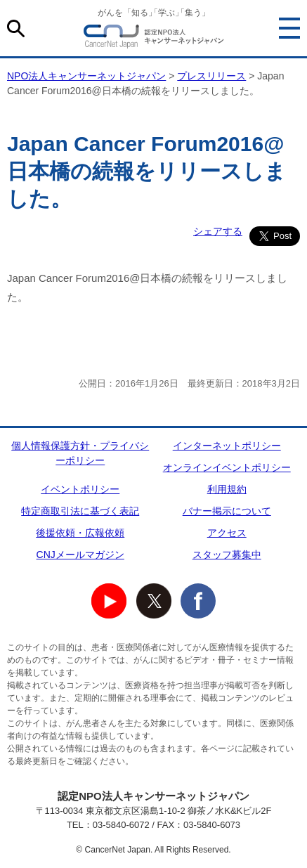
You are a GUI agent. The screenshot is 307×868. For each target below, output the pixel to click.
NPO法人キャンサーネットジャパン (154, 39)
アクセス (227, 533)
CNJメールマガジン (80, 555)
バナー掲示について (227, 511)
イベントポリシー (80, 489)
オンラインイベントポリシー (227, 467)
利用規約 (227, 489)
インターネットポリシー (227, 446)
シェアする (218, 231)
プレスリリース (211, 76)
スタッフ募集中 (227, 555)
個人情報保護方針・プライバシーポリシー (80, 453)
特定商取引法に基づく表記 (80, 511)
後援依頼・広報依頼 (80, 533)
